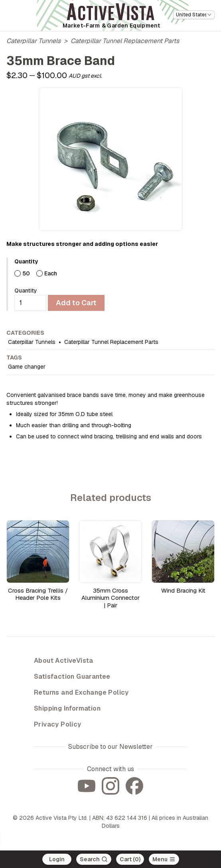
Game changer (27, 367)
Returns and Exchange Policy (81, 692)
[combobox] (194, 15)
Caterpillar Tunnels (34, 41)
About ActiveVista (64, 661)
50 (26, 273)
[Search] (94, 859)
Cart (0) (130, 859)
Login (57, 859)
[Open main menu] (164, 859)
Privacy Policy (58, 724)
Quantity (26, 291)
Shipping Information (67, 708)
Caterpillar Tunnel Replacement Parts (125, 41)
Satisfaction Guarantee (72, 677)
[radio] (18, 273)
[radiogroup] (114, 273)
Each (51, 273)
